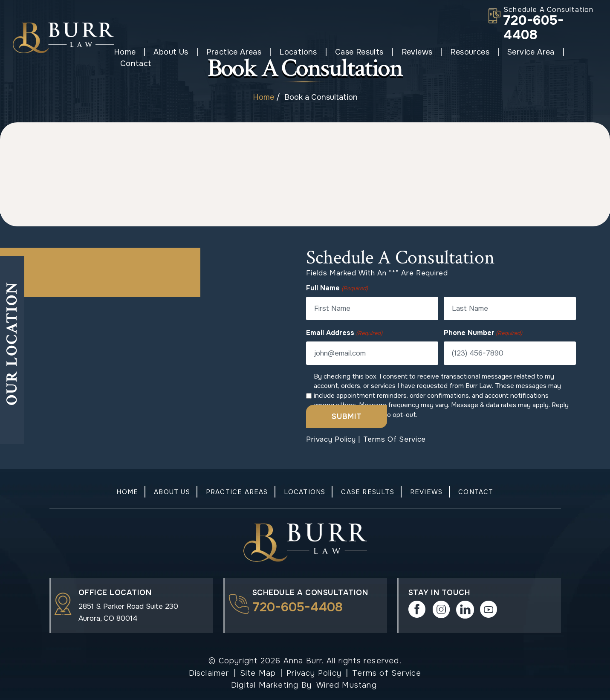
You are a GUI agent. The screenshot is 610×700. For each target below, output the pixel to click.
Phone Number (483, 333)
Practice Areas (227, 52)
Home (118, 52)
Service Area (524, 52)
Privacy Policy (331, 439)
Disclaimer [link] (209, 673)
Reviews (410, 52)
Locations (292, 52)
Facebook (417, 610)
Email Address (344, 333)
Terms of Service (395, 439)
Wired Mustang (347, 685)
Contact (581, 52)
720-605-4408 (533, 28)
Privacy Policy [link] (314, 673)
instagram (441, 610)
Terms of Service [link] (387, 673)
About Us (164, 52)
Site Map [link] (258, 673)
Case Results (353, 52)
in (465, 610)
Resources (463, 52)
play (489, 610)
